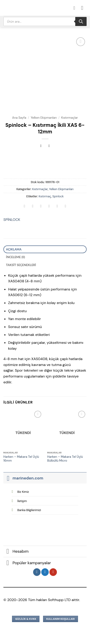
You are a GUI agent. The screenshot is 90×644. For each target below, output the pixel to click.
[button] (84, 8)
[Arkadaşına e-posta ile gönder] (49, 206)
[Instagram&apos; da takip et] (37, 572)
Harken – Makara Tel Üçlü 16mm (21, 459)
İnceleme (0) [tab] (16, 257)
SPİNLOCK (12, 220)
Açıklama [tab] (14, 249)
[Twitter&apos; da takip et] (45, 572)
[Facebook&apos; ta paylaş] (33, 206)
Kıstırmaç (45, 196)
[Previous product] (49, 146)
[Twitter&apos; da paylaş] (41, 206)
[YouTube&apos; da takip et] (53, 572)
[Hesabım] (76, 8)
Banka (29, 510)
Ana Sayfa (19, 118)
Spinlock (58, 196)
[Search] (81, 21)
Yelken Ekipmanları (44, 118)
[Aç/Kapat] (8, 478)
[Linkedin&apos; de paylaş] (65, 206)
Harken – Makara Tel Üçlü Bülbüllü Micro (65, 459)
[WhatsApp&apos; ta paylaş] (25, 206)
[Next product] (41, 146)
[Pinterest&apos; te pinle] (57, 206)
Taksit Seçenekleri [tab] (21, 265)
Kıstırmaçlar (70, 118)
